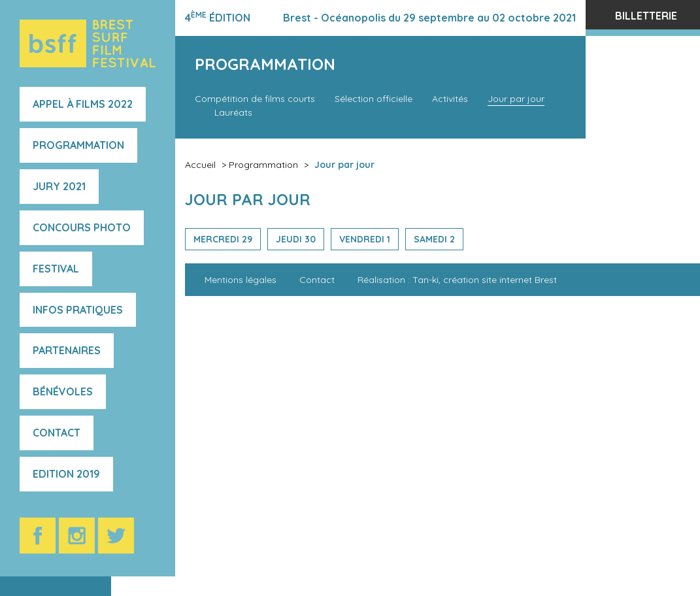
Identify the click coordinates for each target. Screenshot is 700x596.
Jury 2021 (59, 186)
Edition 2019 (66, 474)
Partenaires (67, 350)
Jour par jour (516, 99)
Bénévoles (63, 391)
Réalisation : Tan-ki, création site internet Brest (457, 280)
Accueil (200, 165)
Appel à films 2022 (83, 104)
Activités (450, 99)
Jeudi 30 (296, 239)
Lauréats (233, 112)
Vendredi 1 (365, 239)
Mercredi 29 (223, 239)
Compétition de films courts (255, 99)
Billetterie (646, 16)
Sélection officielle (374, 99)
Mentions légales (241, 280)
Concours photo (82, 227)
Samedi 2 (434, 239)
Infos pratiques (78, 310)
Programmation (78, 145)
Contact (57, 433)
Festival (56, 269)
